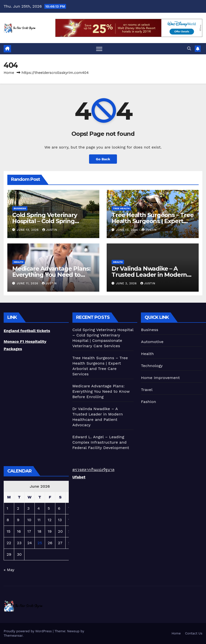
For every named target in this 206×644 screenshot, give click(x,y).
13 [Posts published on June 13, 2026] (60, 520)
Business (20, 208)
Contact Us (194, 633)
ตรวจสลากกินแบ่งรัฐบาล (93, 470)
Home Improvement (160, 378)
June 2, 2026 (127, 283)
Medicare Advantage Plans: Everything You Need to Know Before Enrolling (51, 275)
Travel (147, 390)
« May (9, 570)
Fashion (149, 402)
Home (9, 73)
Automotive (152, 342)
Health (18, 262)
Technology (152, 366)
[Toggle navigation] (99, 49)
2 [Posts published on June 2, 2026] (18, 508)
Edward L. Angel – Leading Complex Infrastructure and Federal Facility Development (101, 442)
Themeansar (13, 636)
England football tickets (27, 331)
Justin (50, 230)
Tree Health (121, 208)
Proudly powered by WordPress (28, 631)
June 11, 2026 (28, 283)
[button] (189, 49)
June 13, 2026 (28, 230)
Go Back (103, 159)
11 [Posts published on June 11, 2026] (39, 520)
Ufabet (79, 477)
